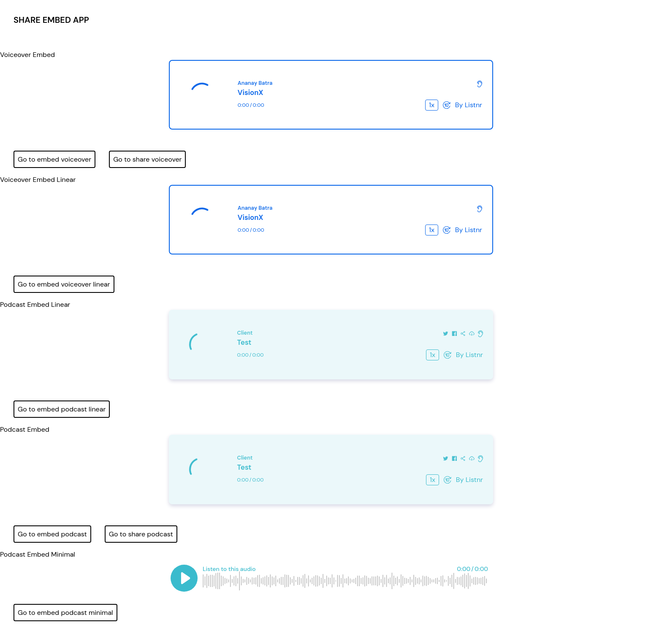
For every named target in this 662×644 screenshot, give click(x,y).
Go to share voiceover (147, 159)
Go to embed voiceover (54, 159)
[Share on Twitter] (446, 333)
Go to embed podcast (52, 534)
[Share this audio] (463, 333)
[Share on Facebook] (454, 333)
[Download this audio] (472, 333)
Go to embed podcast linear (62, 409)
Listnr (473, 105)
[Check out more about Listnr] (480, 83)
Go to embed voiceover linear (64, 284)
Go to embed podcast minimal (65, 613)
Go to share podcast (141, 534)
